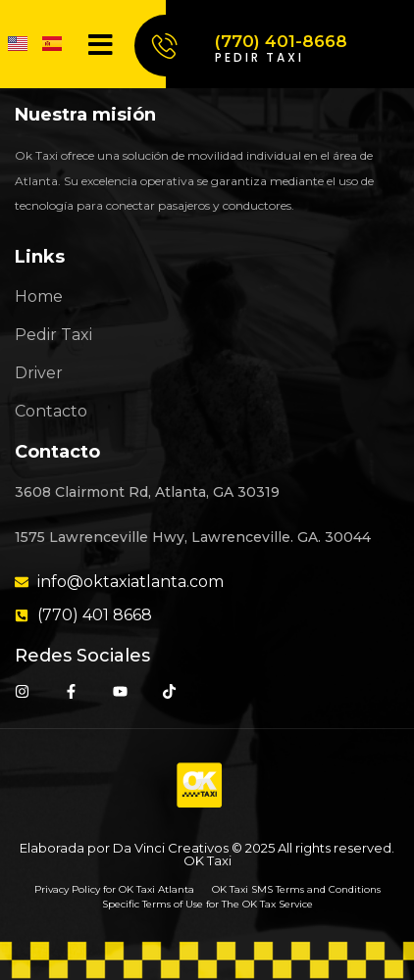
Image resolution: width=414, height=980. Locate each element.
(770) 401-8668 (281, 41)
